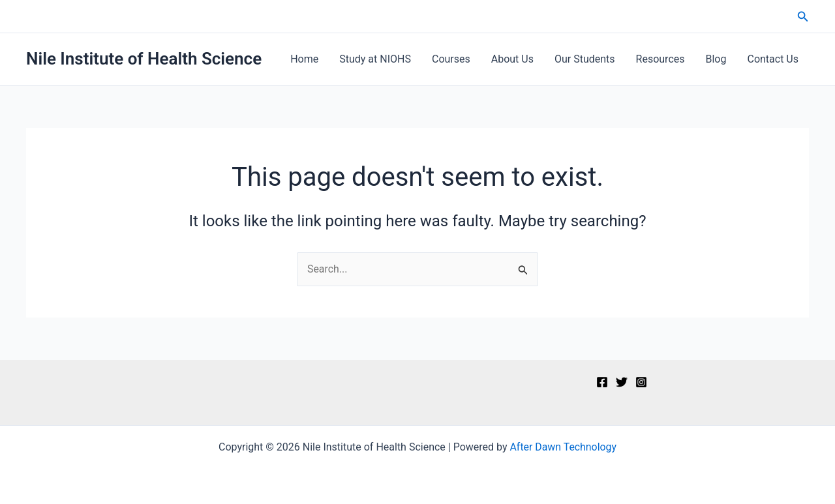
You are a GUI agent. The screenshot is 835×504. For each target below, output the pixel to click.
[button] (803, 17)
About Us (512, 59)
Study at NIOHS (375, 59)
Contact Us (773, 59)
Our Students (585, 59)
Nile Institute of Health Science (144, 59)
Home (304, 59)
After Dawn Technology (563, 447)
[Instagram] (641, 382)
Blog (716, 59)
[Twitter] (622, 382)
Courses (451, 59)
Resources (660, 59)
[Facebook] (602, 382)
